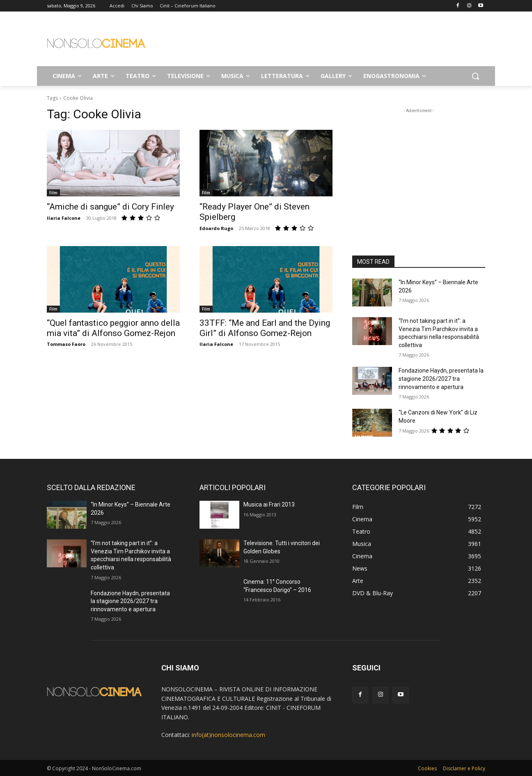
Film (53, 193)
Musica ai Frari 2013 (269, 504)
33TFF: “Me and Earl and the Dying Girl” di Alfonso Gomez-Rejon (265, 328)
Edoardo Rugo (216, 228)
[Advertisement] (328, 41)
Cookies (427, 768)
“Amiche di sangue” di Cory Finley (110, 207)
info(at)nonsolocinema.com (228, 735)
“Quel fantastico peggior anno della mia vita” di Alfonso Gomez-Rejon (113, 328)
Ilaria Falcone (64, 218)
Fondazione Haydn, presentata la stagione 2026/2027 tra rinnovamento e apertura (441, 379)
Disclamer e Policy (464, 768)
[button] (475, 76)
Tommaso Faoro (66, 344)
